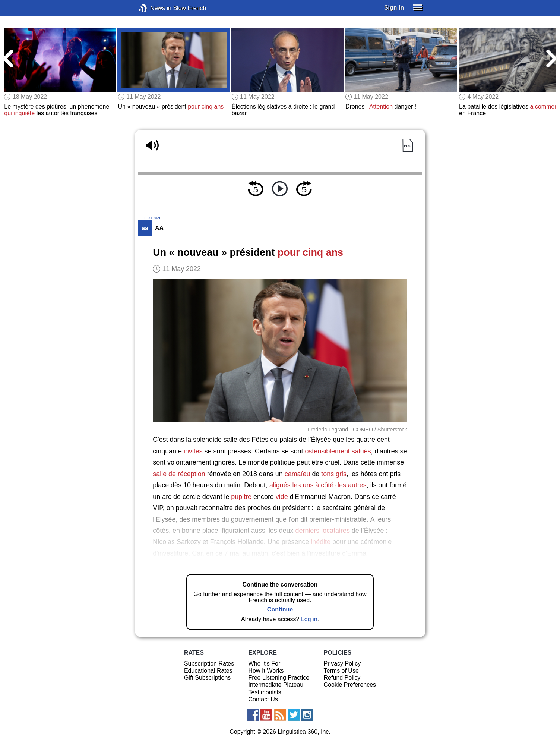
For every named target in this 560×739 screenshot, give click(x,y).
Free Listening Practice (279, 678)
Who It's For (265, 663)
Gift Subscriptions (207, 678)
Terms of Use (341, 671)
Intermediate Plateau (276, 685)
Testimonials (265, 692)
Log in (309, 619)
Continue (280, 609)
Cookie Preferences (350, 685)
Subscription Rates (209, 663)
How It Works (266, 671)
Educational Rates (208, 671)
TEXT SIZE (152, 218)
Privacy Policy (342, 663)
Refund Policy (342, 678)
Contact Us (263, 699)
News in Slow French (154, 8)
